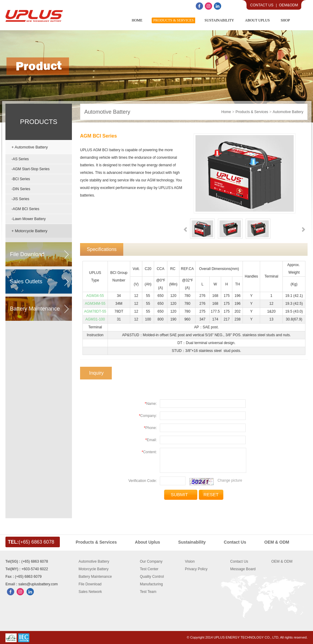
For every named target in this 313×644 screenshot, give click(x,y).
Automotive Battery (107, 112)
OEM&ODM (288, 5)
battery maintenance (35, 309)
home (226, 112)
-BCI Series (21, 179)
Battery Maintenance (95, 577)
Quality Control (152, 577)
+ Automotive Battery (30, 147)
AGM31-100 (95, 319)
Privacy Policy (196, 569)
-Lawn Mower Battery (29, 219)
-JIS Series (20, 199)
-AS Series (20, 159)
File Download (90, 584)
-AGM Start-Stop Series (31, 169)
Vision (190, 561)
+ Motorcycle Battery (29, 231)
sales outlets (26, 281)
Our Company (151, 561)
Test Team (148, 592)
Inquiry (96, 373)
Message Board (243, 569)
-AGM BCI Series (25, 209)
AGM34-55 (95, 296)
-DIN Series (21, 189)
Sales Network (90, 592)
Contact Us (262, 5)
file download (27, 254)
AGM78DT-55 (95, 311)
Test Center (149, 569)
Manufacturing (151, 584)
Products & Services (252, 112)
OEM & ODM (282, 561)
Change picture (230, 480)
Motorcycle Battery (94, 569)
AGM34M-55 (95, 304)
